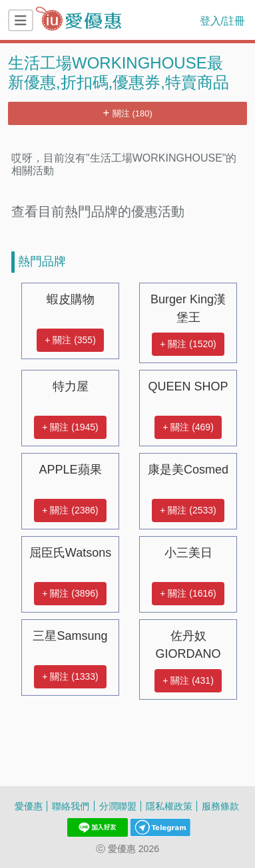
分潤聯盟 (118, 806)
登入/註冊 (222, 21)
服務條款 (220, 806)
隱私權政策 (169, 806)
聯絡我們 (71, 806)
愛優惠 (29, 806)
